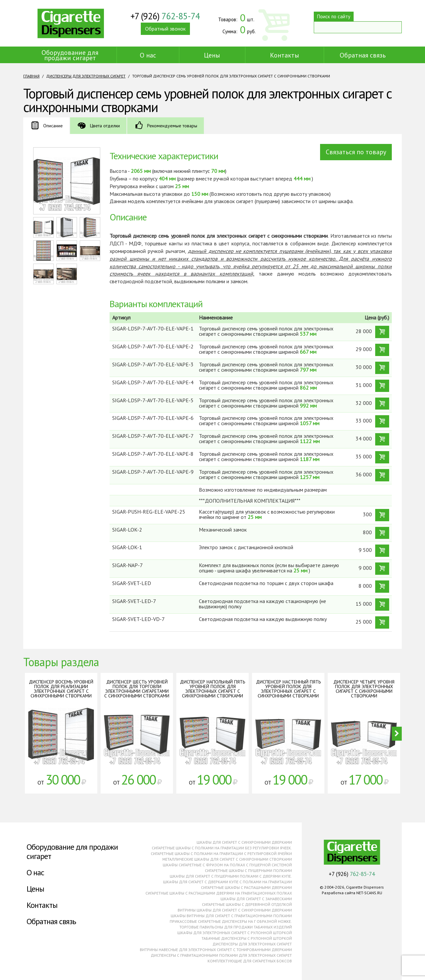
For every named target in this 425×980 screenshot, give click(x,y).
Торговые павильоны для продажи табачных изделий (236, 927)
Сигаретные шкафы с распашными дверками (246, 887)
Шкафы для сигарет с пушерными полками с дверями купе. (231, 876)
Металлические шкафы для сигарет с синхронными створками (227, 859)
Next (397, 734)
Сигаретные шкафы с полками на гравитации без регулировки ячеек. (222, 848)
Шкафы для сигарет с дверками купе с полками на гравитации (227, 882)
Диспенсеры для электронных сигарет (86, 76)
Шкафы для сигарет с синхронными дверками (244, 842)
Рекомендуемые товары (172, 126)
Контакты (285, 55)
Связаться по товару (356, 152)
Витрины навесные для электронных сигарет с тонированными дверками (216, 950)
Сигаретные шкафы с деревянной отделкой (247, 904)
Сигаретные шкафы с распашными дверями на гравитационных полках (219, 893)
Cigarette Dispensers (71, 23)
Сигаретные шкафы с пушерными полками (248, 870)
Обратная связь (363, 55)
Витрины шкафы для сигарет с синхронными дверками (235, 910)
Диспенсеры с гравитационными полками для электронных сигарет (221, 955)
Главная (31, 76)
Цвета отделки (105, 126)
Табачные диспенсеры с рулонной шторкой (247, 938)
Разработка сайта (339, 893)
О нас (148, 55)
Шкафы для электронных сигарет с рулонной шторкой (235, 933)
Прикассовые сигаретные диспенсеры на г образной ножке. (231, 921)
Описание (53, 126)
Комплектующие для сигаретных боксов (250, 961)
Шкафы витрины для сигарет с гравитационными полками (231, 916)
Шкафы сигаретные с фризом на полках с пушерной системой (227, 865)
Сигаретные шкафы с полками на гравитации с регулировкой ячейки (221, 854)
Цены (212, 55)
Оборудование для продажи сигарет (70, 55)
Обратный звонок (165, 30)
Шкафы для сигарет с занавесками (256, 899)
